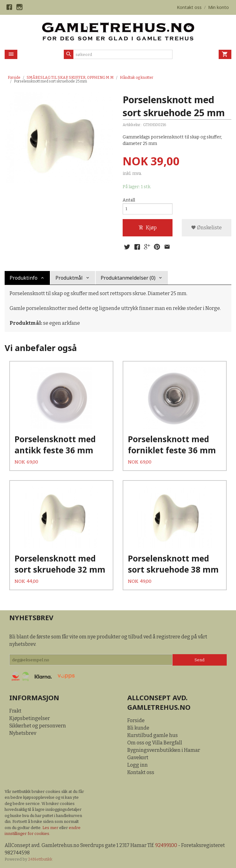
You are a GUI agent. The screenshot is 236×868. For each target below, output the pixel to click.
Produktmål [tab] (69, 278)
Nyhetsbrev (23, 733)
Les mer (51, 827)
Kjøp (148, 228)
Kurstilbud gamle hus (153, 735)
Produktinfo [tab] (24, 278)
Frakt (15, 710)
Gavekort (138, 757)
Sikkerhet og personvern (38, 725)
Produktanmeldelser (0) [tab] (128, 278)
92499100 (166, 845)
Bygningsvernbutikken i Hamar (164, 749)
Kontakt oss (141, 772)
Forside (14, 78)
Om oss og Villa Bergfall (155, 742)
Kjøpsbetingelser (30, 718)
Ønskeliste (206, 228)
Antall (129, 200)
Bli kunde (138, 727)
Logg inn (138, 764)
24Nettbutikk (40, 859)
